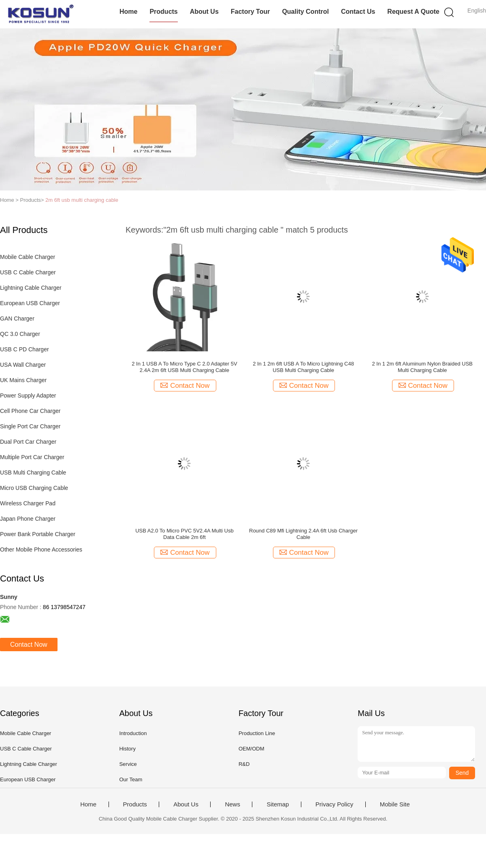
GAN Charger (17, 319)
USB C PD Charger (25, 349)
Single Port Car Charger (30, 426)
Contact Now (29, 645)
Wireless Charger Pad (28, 503)
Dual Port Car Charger (28, 442)
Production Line (257, 733)
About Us (204, 12)
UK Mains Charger (23, 380)
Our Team (131, 779)
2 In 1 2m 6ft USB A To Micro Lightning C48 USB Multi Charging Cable (303, 367)
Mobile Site (395, 804)
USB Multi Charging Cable (33, 472)
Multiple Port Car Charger (32, 457)
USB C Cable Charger (28, 272)
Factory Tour (250, 12)
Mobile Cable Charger (28, 257)
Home (128, 12)
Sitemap (278, 804)
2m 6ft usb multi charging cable (82, 200)
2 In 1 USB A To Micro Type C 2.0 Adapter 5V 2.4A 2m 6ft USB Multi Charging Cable (184, 367)
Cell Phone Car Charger (30, 411)
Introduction (133, 733)
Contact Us (358, 12)
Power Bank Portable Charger (38, 534)
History (127, 749)
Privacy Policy (334, 804)
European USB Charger (30, 303)
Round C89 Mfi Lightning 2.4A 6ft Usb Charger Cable (303, 534)
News (232, 804)
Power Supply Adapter (28, 396)
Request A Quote (413, 12)
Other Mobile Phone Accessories (41, 549)
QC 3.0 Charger (20, 334)
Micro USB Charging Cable (34, 488)
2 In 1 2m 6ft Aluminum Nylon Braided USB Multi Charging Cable (422, 367)
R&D (244, 764)
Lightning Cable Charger (31, 288)
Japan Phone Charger (28, 519)
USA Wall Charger (23, 365)
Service (128, 764)
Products (163, 12)
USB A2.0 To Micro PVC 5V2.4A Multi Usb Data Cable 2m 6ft (184, 534)
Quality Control (305, 12)
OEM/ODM (252, 749)
